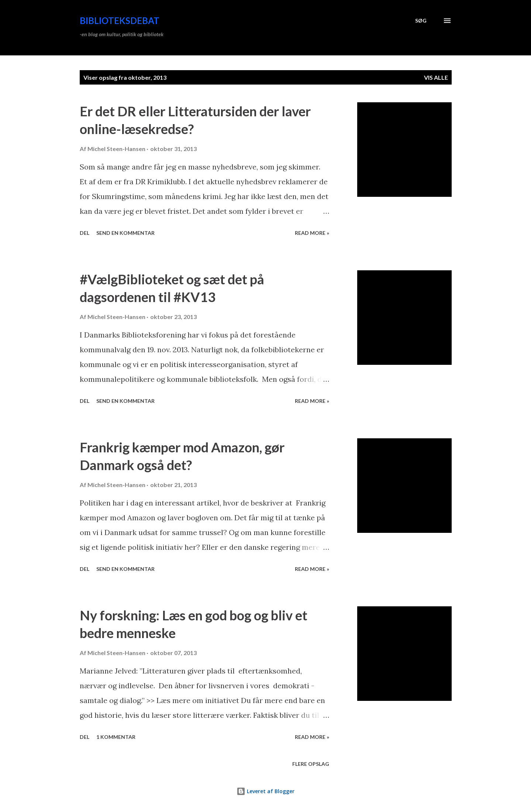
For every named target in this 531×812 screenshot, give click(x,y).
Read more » (312, 233)
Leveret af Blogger (265, 791)
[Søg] (421, 21)
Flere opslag (311, 764)
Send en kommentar (125, 233)
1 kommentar (116, 737)
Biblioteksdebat (120, 20)
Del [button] (85, 233)
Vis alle (436, 77)
